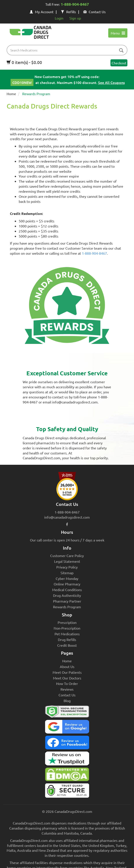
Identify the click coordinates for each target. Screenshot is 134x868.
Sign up (75, 18)
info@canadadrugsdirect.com (67, 517)
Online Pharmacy (67, 584)
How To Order (67, 683)
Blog (67, 701)
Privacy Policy (67, 567)
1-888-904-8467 (94, 253)
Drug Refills (67, 639)
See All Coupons (111, 82)
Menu (118, 33)
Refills (68, 12)
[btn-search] (121, 51)
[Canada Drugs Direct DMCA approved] (67, 775)
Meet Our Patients (67, 672)
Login (59, 18)
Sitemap (67, 573)
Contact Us (95, 12)
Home (11, 94)
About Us (67, 666)
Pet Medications (67, 634)
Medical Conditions (67, 590)
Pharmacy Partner (67, 601)
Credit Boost (67, 645)
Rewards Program (67, 607)
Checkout (119, 63)
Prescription (67, 622)
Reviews (67, 689)
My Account (42, 12)
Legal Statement (67, 561)
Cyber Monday (67, 578)
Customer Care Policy (67, 556)
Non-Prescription (67, 628)
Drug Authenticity (67, 595)
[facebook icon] (67, 524)
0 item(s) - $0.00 (24, 62)
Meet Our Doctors (67, 678)
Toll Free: (67, 5)
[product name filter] (68, 50)
